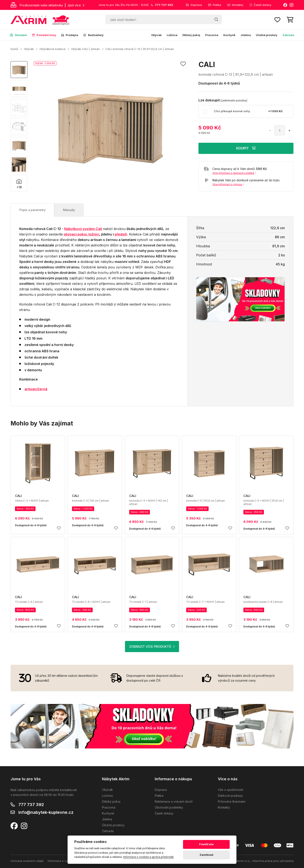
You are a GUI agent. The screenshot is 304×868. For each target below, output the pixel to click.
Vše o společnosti (230, 790)
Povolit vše (206, 844)
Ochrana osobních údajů (27, 861)
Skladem (18, 35)
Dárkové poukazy (230, 796)
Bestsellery (93, 35)
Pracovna (212, 35)
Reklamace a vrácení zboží (174, 801)
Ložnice (172, 35)
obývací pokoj (75, 234)
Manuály (69, 210)
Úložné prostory (267, 35)
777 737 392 (31, 805)
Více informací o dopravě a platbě (234, 173)
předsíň (121, 234)
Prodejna (70, 35)
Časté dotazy (260, 5)
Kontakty (235, 5)
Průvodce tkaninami (232, 801)
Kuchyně (229, 35)
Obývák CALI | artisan (85, 49)
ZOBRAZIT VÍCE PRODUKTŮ (152, 647)
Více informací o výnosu (228, 184)
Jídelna (246, 35)
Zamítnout (206, 855)
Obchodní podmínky (169, 807)
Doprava (194, 5)
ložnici (93, 234)
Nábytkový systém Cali (83, 229)
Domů (14, 49)
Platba (215, 5)
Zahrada (288, 35)
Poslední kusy (44, 35)
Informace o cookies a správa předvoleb (149, 857)
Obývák (156, 35)
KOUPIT (246, 148)
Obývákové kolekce (52, 49)
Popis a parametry (32, 210)
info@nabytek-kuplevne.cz (46, 812)
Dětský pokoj (191, 35)
